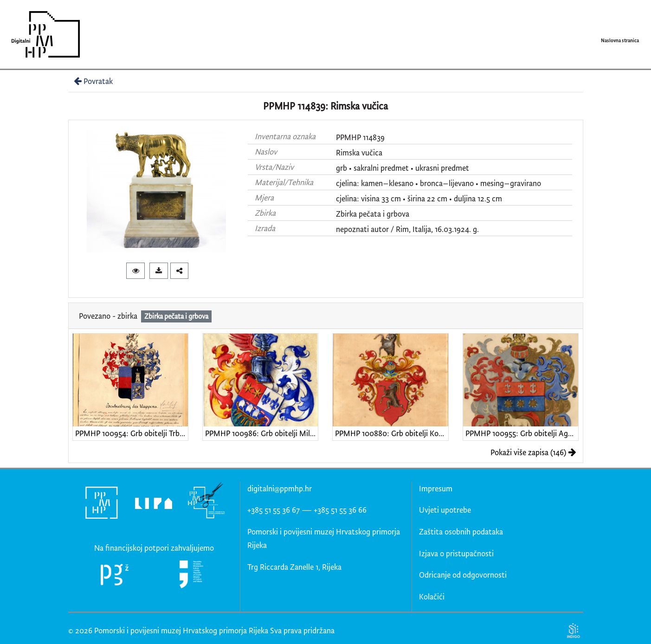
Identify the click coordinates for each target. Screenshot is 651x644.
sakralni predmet (381, 168)
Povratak (92, 81)
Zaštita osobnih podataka (461, 531)
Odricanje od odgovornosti (463, 575)
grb (342, 168)
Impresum (436, 488)
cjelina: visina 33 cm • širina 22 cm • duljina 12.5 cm (419, 198)
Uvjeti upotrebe (445, 510)
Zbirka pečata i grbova (373, 214)
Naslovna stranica (620, 40)
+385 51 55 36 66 (340, 510)
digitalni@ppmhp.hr (280, 488)
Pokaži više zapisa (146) (533, 452)
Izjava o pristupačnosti (456, 553)
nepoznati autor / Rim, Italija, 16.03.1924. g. (407, 229)
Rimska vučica (359, 152)
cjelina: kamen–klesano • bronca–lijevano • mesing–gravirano (438, 183)
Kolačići (432, 596)
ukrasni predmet (442, 168)
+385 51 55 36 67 (274, 510)
